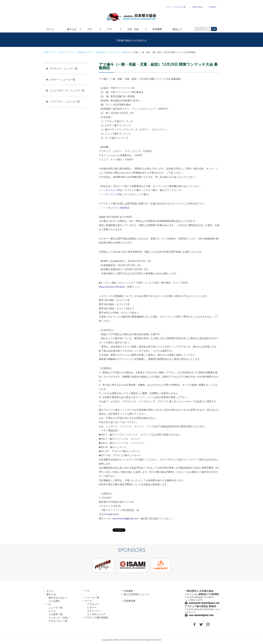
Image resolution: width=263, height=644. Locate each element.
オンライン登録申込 (119, 208)
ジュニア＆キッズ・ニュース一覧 (67, 90)
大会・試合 (133, 29)
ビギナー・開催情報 (95, 52)
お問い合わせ (198, 7)
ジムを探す (54, 601)
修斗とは (72, 29)
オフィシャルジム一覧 (176, 7)
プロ (89, 29)
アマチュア (93, 604)
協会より (177, 29)
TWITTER (201, 624)
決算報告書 (129, 601)
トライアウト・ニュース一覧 (65, 101)
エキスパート (94, 611)
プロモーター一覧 (58, 621)
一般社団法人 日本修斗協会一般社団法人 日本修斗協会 (131, 17)
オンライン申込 (114, 190)
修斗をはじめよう (58, 598)
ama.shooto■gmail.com (125, 518)
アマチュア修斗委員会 (97, 617)
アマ (110, 29)
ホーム (50, 29)
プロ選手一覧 (56, 614)
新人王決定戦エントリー (137, 594)
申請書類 (157, 29)
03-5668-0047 (111, 514)
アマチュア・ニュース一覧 (63, 68)
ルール (52, 611)
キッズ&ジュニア (96, 614)
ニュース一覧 (56, 608)
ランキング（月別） (59, 618)
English (213, 7)
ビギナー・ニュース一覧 (62, 79)
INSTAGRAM (208, 624)
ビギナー (92, 607)
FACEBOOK (194, 624)
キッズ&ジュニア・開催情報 (117, 52)
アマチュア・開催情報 (75, 52)
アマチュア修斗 (58, 52)
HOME (46, 52)
